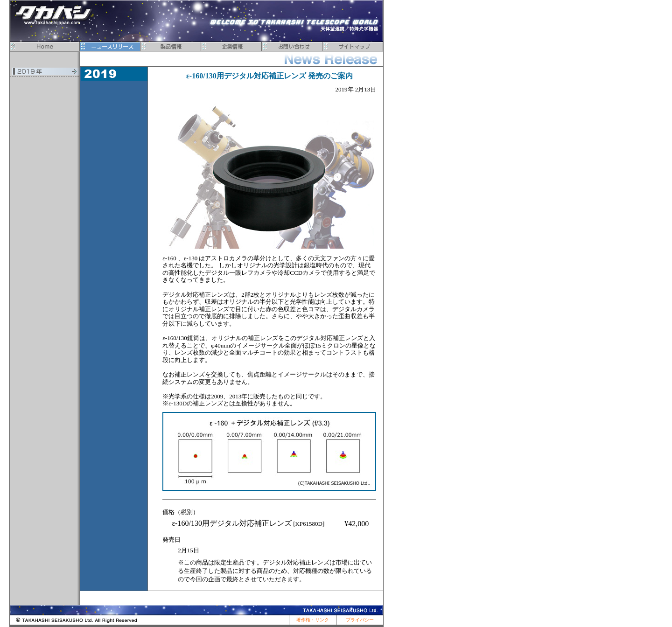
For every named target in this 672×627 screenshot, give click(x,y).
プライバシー (360, 620)
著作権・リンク (313, 620)
